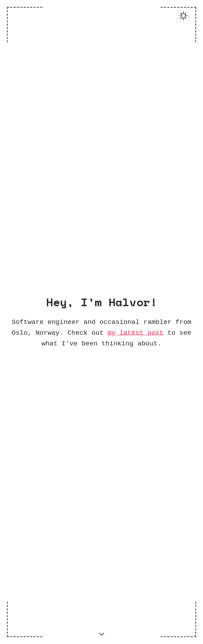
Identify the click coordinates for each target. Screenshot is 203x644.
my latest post (136, 332)
